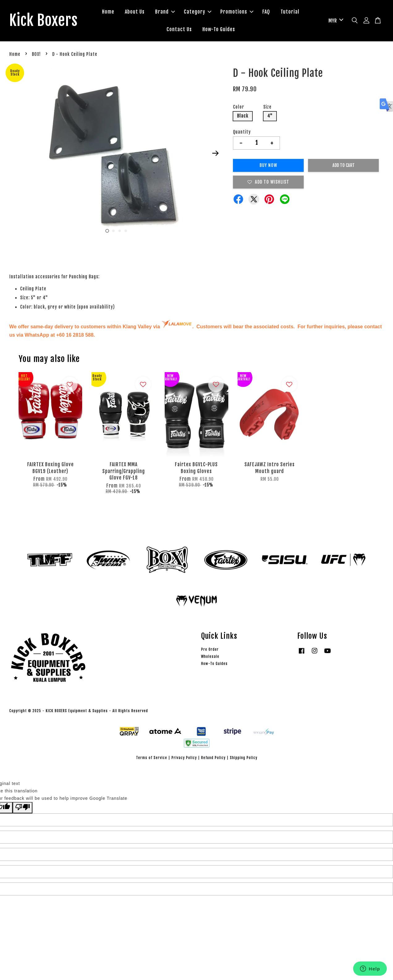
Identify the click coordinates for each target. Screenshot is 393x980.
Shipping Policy (244, 758)
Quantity (242, 132)
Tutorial (290, 12)
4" (270, 116)
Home (108, 12)
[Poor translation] (23, 808)
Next (215, 153)
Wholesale (210, 656)
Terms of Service (152, 758)
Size (267, 107)
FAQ (266, 12)
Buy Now (268, 165)
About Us (135, 12)
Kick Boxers (43, 21)
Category (198, 12)
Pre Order (210, 649)
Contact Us (179, 29)
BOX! (36, 54)
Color (239, 107)
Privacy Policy (184, 758)
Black (243, 116)
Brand (165, 12)
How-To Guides (219, 29)
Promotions (237, 12)
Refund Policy (213, 758)
